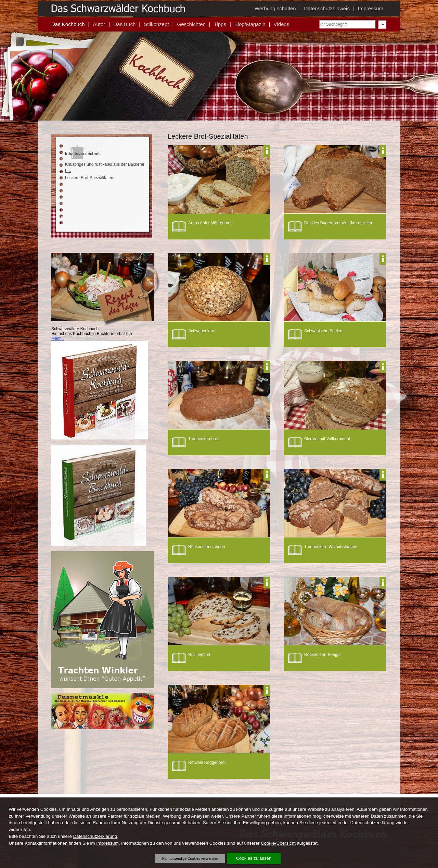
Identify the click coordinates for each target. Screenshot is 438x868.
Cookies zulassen (254, 858)
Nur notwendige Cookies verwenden (190, 859)
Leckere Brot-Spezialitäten (89, 178)
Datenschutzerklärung (95, 836)
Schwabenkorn (202, 331)
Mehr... (58, 338)
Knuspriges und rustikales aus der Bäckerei (105, 164)
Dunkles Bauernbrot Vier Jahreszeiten (339, 223)
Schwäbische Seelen (323, 331)
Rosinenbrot (199, 655)
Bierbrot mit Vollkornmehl (327, 439)
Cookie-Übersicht (278, 843)
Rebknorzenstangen (207, 547)
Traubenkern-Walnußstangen (331, 547)
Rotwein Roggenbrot (207, 762)
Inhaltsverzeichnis (83, 154)
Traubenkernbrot (203, 439)
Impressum (107, 843)
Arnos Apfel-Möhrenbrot (210, 223)
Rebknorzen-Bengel (322, 655)
